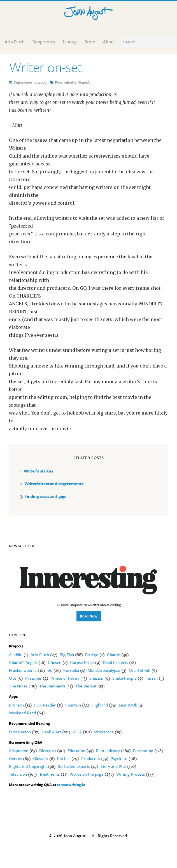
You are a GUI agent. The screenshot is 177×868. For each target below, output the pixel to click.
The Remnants (52, 686)
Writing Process (131, 774)
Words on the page (87, 774)
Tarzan (152, 678)
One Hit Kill (140, 670)
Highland (100, 705)
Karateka (71, 670)
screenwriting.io (71, 785)
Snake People (124, 678)
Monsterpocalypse (104, 670)
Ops (13, 678)
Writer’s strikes (39, 471)
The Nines (18, 686)
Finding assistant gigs (45, 496)
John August (88, 12)
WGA (77, 732)
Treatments (49, 774)
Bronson (16, 705)
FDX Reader (45, 705)
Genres (15, 758)
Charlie (114, 654)
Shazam (96, 678)
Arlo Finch (40, 654)
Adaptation (19, 750)
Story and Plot (113, 766)
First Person (20, 732)
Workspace (104, 732)
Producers (90, 758)
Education (76, 750)
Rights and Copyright (28, 766)
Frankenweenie (23, 670)
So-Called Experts (74, 766)
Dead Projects (115, 662)
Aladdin (16, 654)
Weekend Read (22, 713)
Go (50, 670)
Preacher (33, 678)
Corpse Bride (82, 662)
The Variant (86, 686)
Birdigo (92, 654)
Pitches (64, 758)
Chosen (55, 662)
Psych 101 (119, 758)
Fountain (73, 705)
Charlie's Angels (23, 662)
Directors (48, 750)
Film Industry (66, 82)
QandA (84, 82)
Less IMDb (128, 705)
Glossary (41, 758)
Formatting (143, 750)
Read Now (89, 616)
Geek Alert (51, 732)
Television (18, 774)
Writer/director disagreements (54, 483)
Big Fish (67, 654)
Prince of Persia (65, 678)
